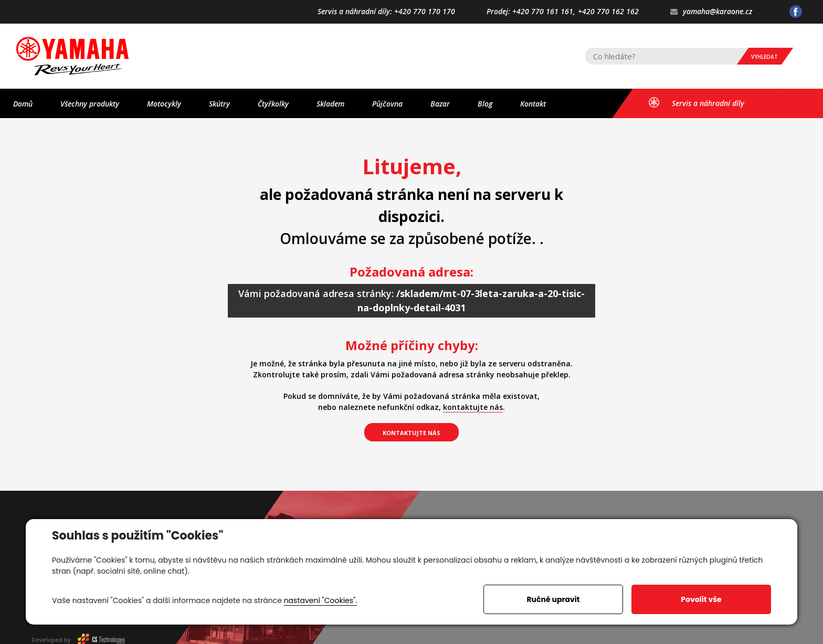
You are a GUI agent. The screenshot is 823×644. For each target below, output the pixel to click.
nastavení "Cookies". (320, 600)
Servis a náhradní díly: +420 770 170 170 (386, 12)
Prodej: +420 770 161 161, (531, 12)
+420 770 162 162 (608, 12)
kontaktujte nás (473, 407)
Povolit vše (701, 599)
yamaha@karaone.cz (711, 12)
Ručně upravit (553, 599)
